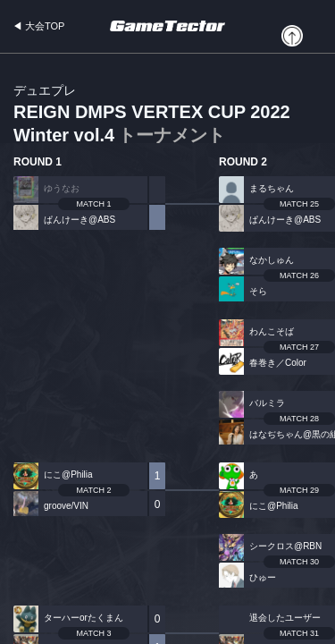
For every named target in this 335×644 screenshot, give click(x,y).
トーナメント (172, 135)
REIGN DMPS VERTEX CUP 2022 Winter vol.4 (152, 115)
